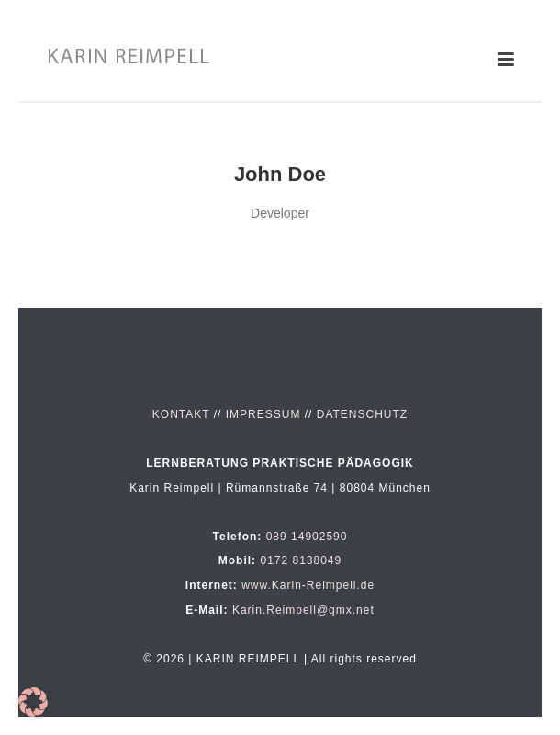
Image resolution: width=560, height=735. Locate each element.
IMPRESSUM (263, 414)
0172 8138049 (301, 560)
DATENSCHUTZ (362, 414)
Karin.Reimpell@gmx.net (303, 610)
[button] (33, 702)
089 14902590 (307, 537)
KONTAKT (181, 414)
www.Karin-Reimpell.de (308, 585)
